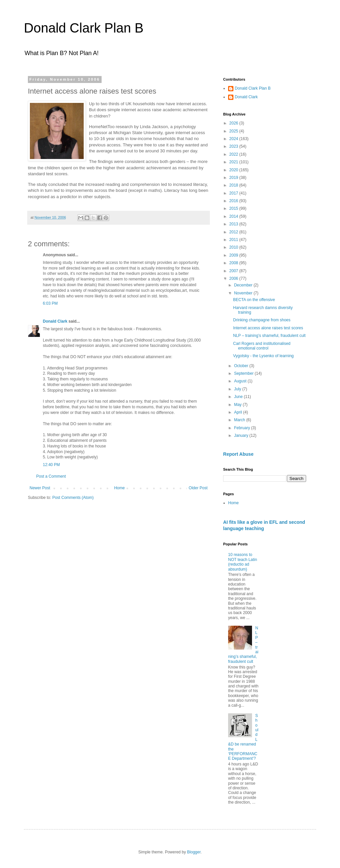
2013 (234, 224)
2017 (234, 193)
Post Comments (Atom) (73, 498)
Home (120, 488)
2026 (234, 123)
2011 (234, 240)
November (244, 293)
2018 (234, 185)
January (242, 435)
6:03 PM (50, 303)
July (238, 389)
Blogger (194, 852)
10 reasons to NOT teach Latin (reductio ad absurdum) (243, 562)
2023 (234, 146)
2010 (234, 247)
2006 (234, 278)
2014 (234, 216)
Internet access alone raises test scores (268, 328)
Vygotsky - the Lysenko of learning (263, 356)
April (239, 412)
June (239, 397)
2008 (234, 263)
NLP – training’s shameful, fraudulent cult (269, 336)
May (238, 405)
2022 (234, 154)
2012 (234, 232)
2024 (234, 139)
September (244, 373)
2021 (234, 162)
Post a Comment (51, 476)
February (243, 428)
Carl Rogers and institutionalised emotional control (262, 346)
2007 (234, 271)
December (244, 285)
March (240, 420)
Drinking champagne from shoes (262, 320)
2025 (234, 131)
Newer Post (40, 488)
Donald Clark (55, 321)
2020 (234, 170)
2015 (234, 208)
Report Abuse (238, 454)
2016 (234, 201)
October (242, 366)
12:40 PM (51, 465)
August (241, 381)
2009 (234, 255)
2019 (234, 178)
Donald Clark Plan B (84, 28)
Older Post (198, 488)
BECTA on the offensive (254, 300)
